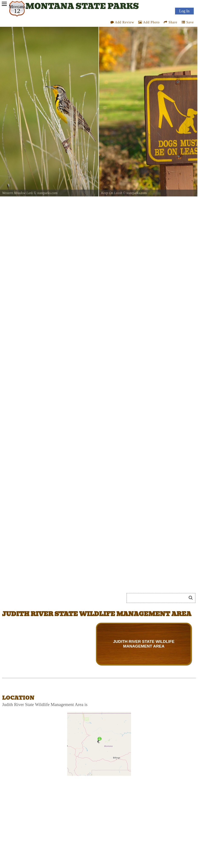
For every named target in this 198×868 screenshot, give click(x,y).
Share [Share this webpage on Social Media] (170, 22)
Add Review (122, 22)
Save (188, 22)
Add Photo (149, 22)
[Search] (158, 598)
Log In (184, 11)
